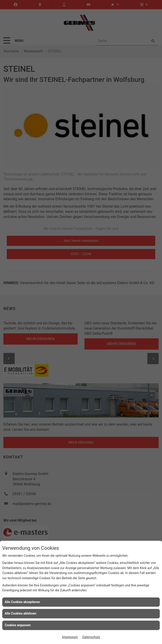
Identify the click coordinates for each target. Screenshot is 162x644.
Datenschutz (91, 637)
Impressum (70, 637)
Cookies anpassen (18, 625)
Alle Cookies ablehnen (21, 613)
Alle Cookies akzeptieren (22, 602)
